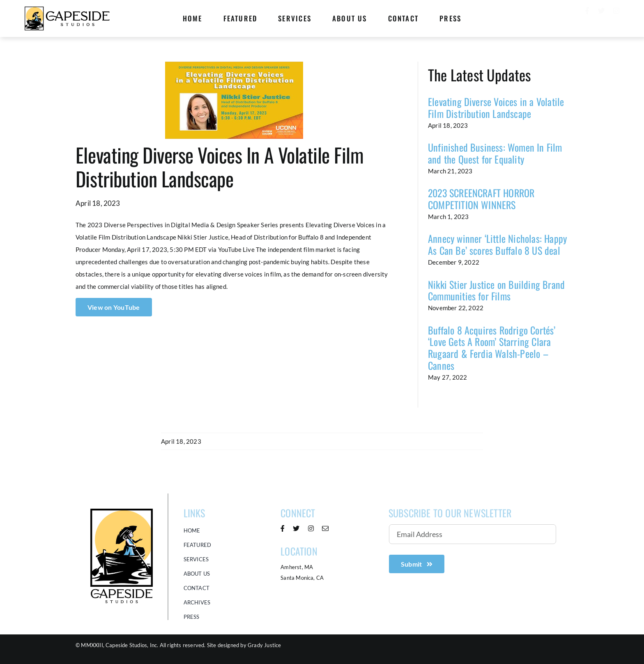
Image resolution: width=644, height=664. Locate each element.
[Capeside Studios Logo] (122, 496)
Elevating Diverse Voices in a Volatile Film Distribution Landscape (496, 107)
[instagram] (616, 17)
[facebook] (587, 17)
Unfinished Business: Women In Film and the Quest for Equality (495, 153)
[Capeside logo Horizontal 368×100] (68, 9)
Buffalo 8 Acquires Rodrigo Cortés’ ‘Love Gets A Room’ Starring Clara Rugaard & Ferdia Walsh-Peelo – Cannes (492, 348)
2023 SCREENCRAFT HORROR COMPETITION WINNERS (481, 199)
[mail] (325, 528)
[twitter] (601, 17)
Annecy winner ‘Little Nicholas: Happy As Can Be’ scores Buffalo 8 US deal (497, 244)
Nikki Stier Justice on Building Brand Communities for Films (496, 290)
